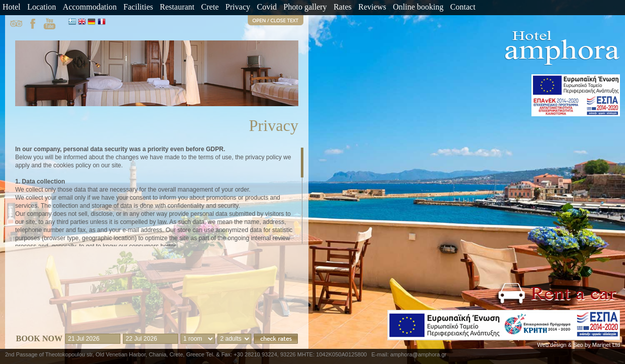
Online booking (418, 7)
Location (42, 7)
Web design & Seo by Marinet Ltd (578, 345)
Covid (267, 7)
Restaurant (177, 7)
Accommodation (90, 7)
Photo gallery (305, 7)
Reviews (372, 7)
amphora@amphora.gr (418, 354)
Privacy (238, 7)
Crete (210, 7)
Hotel (12, 7)
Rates (343, 7)
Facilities (138, 7)
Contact (463, 7)
